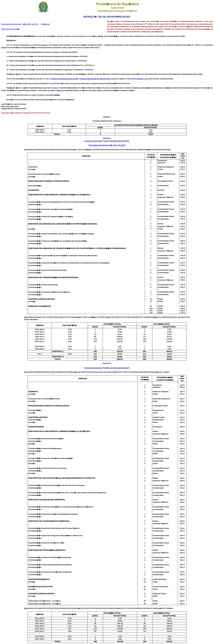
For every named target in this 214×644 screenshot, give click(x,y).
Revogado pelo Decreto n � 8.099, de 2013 (20, 24)
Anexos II (140, 79)
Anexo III (60, 90)
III (146, 79)
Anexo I (45, 45)
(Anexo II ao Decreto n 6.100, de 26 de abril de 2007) (107, 141)
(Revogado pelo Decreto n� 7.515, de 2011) (107, 145)
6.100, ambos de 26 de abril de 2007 (95, 79)
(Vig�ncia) (45, 24)
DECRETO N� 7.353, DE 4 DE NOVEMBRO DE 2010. (107, 17)
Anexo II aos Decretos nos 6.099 (65, 79)
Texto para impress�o (10, 29)
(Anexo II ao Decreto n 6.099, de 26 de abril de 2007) (107, 368)
